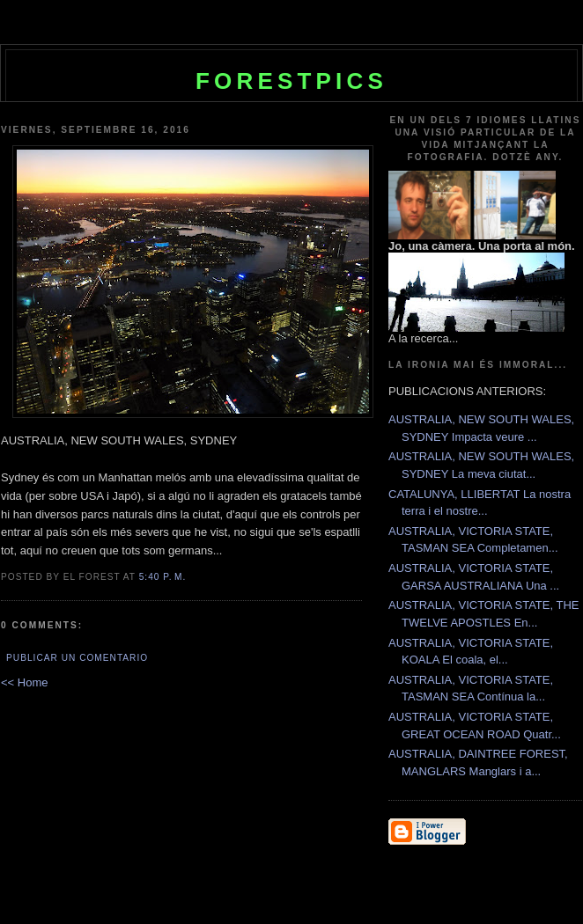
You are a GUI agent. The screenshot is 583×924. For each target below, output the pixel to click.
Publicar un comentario (77, 658)
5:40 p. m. (163, 577)
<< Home (24, 682)
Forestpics (291, 81)
